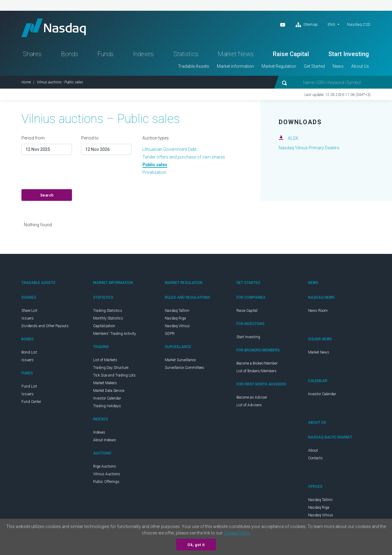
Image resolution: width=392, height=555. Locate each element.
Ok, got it (196, 545)
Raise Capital (291, 54)
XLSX (293, 138)
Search (47, 195)
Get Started (314, 66)
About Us (360, 66)
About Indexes (105, 440)
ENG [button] (332, 24)
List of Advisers (249, 405)
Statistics (186, 54)
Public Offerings (106, 482)
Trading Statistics (108, 311)
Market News (236, 54)
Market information (235, 66)
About (313, 450)
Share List (29, 311)
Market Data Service (109, 391)
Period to (90, 138)
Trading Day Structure (111, 368)
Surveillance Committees (185, 368)
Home (26, 82)
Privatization (154, 172)
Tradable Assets (194, 66)
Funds (106, 54)
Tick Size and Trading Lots (114, 375)
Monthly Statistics (108, 318)
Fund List (29, 386)
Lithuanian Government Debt (170, 149)
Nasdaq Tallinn (177, 311)
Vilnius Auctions (107, 474)
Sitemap (307, 25)
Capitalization (104, 326)
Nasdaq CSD (359, 24)
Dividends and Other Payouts (45, 326)
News (338, 66)
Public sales (155, 165)
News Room (318, 311)
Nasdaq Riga (175, 318)
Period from (33, 138)
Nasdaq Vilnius (177, 326)
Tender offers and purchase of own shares (184, 157)
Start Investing (349, 54)
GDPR (170, 334)
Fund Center (31, 402)
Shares (32, 54)
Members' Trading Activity (115, 334)
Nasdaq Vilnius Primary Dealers (309, 148)
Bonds (70, 54)
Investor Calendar (107, 398)
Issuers (28, 318)
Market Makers (105, 383)
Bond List (29, 352)
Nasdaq (54, 28)
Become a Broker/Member (257, 363)
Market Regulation (279, 66)
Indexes (143, 54)
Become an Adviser (252, 397)
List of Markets (105, 360)
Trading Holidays (107, 406)
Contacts (315, 458)
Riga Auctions (105, 466)
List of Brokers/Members (256, 371)
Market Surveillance (180, 360)
